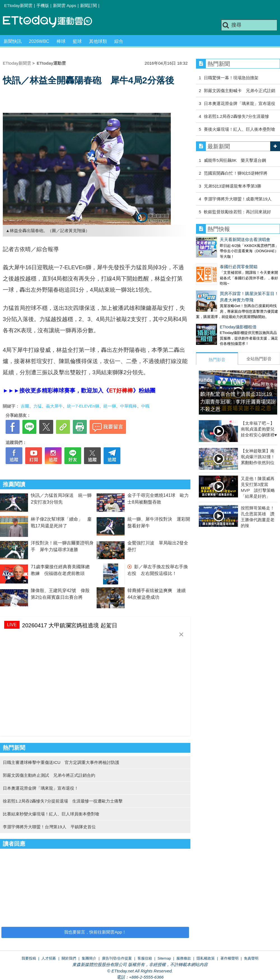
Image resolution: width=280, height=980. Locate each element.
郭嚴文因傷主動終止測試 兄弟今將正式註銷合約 (49, 775)
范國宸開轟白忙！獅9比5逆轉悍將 (236, 173)
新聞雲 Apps (65, 5)
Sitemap (164, 958)
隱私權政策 (206, 958)
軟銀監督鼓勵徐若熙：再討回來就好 (237, 212)
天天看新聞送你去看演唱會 (221, 239)
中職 (145, 406)
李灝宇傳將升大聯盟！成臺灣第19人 (238, 199)
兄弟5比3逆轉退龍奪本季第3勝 (233, 186)
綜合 (119, 41)
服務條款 (184, 958)
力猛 (38, 406)
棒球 (61, 41)
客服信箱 (145, 958)
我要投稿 (29, 958)
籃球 (77, 41)
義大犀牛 (54, 406)
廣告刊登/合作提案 (117, 958)
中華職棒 (129, 406)
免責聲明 (251, 958)
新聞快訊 (13, 41)
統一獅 (110, 406)
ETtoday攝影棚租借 (214, 316)
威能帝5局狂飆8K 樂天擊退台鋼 (235, 160)
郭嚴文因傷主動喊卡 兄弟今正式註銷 (240, 91)
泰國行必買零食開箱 (215, 261)
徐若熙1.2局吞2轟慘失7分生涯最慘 (236, 116)
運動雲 (52, 22)
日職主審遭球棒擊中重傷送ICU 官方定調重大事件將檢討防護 (61, 762)
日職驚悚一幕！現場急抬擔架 (231, 78)
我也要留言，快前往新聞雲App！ (95, 932)
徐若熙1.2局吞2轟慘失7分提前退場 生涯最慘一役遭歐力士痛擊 (63, 801)
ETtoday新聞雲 (18, 5)
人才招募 (49, 958)
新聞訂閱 (88, 5)
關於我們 (69, 958)
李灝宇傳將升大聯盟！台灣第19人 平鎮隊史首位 (49, 827)
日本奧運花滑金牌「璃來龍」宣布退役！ (41, 788)
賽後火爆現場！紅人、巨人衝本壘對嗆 (240, 129)
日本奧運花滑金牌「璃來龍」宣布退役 (240, 103)
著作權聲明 (229, 958)
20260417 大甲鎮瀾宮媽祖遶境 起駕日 (70, 625)
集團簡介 (89, 958)
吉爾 (25, 406)
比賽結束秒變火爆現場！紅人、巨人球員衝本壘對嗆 (51, 814)
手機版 (43, 5)
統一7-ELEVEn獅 (83, 406)
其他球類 (98, 41)
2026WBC (39, 41)
